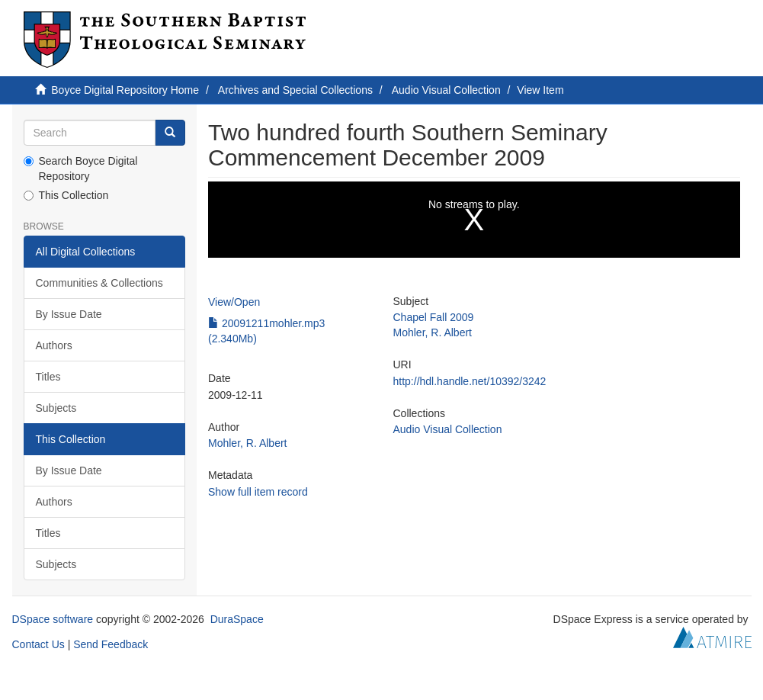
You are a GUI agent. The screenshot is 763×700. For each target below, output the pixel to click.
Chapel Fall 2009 (434, 317)
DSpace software (53, 619)
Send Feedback (111, 644)
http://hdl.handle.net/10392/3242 (470, 381)
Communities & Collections (99, 283)
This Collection (66, 195)
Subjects (56, 408)
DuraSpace (237, 619)
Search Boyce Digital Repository (81, 169)
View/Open (234, 302)
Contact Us (38, 644)
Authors (54, 345)
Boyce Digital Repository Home (125, 90)
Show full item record (258, 492)
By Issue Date (69, 314)
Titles (48, 377)
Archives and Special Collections (295, 90)
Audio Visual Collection (446, 90)
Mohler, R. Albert (248, 443)
